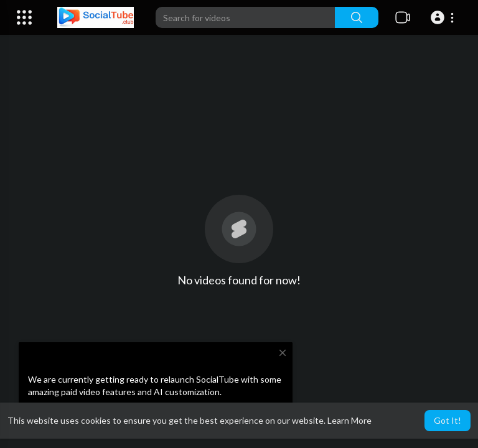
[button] (444, 17)
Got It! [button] (448, 420)
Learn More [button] (349, 420)
